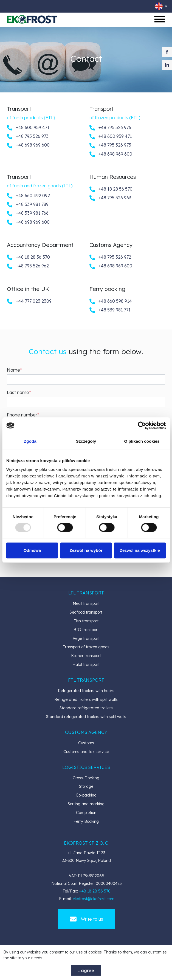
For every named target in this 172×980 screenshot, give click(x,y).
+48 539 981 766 (28, 213)
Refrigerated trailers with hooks (86, 691)
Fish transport (86, 621)
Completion (86, 813)
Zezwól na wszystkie (140, 550)
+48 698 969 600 (28, 145)
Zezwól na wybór (86, 550)
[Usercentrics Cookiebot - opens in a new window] (142, 425)
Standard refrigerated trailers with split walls (86, 717)
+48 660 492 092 (28, 196)
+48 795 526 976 (110, 128)
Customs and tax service (86, 752)
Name (13, 370)
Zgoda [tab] (30, 441)
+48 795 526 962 (28, 266)
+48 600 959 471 (28, 128)
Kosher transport (86, 656)
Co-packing (86, 795)
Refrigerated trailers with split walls (86, 699)
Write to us (87, 919)
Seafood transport (86, 612)
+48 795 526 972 (110, 257)
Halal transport (86, 664)
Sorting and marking (86, 804)
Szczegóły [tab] (86, 441)
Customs (86, 743)
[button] (86, 593)
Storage (86, 786)
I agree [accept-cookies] (86, 970)
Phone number (22, 415)
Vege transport (86, 638)
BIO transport (86, 630)
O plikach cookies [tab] (142, 441)
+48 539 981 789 (28, 205)
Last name (18, 392)
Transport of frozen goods (86, 647)
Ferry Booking (86, 821)
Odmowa (32, 550)
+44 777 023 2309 (29, 301)
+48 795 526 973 (28, 136)
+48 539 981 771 (110, 310)
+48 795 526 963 (110, 198)
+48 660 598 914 (111, 301)
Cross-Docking (86, 778)
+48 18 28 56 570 (111, 189)
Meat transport (86, 603)
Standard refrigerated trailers (86, 708)
